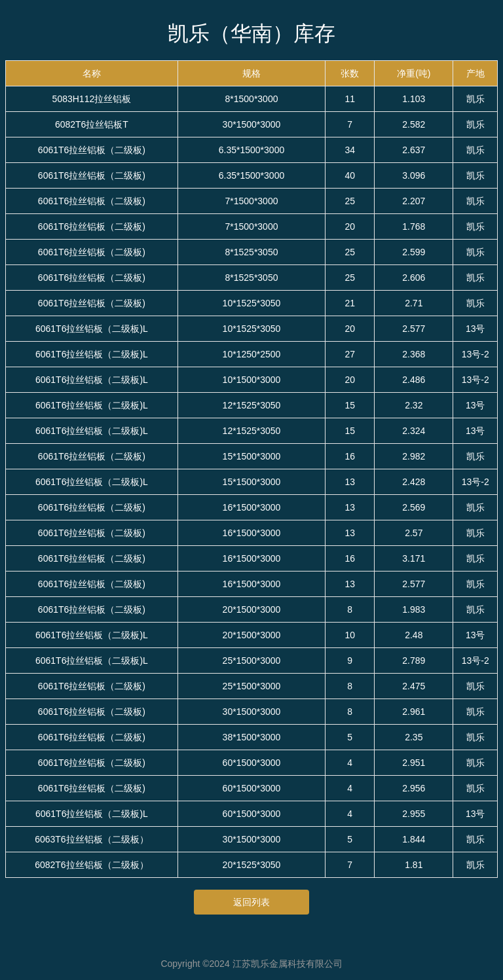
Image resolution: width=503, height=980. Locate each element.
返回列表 (251, 902)
